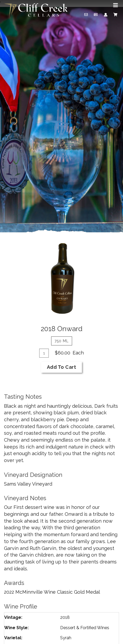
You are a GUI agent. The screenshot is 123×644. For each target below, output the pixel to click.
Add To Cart (62, 367)
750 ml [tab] (62, 341)
